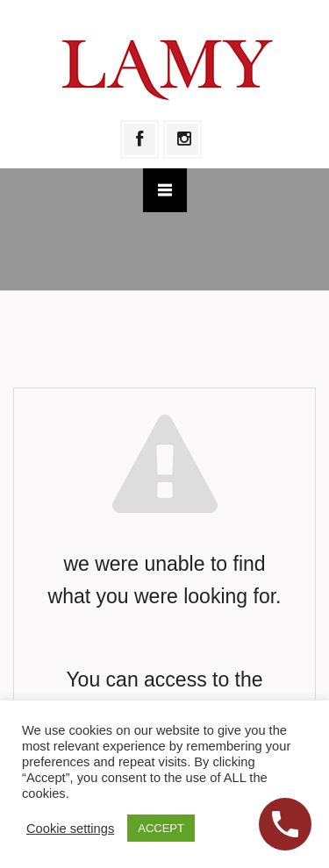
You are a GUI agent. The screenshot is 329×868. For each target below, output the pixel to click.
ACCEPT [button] (161, 828)
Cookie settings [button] (70, 829)
